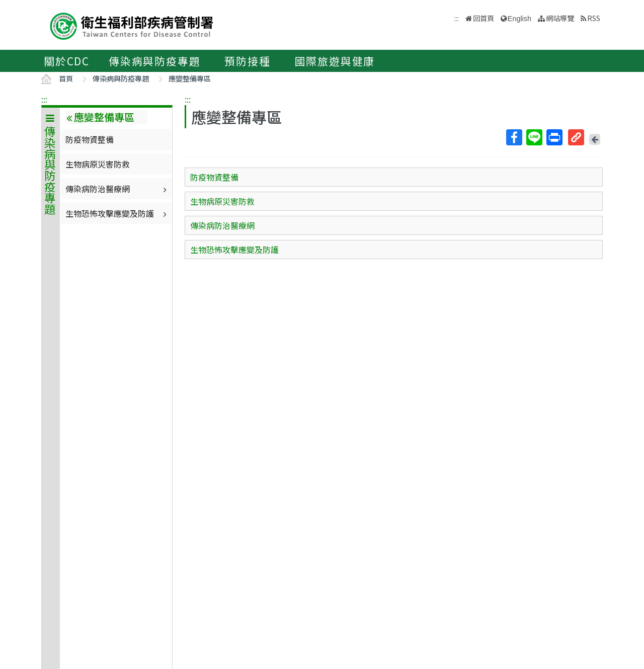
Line (534, 137)
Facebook (514, 137)
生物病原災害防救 (98, 164)
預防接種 (247, 61)
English (519, 19)
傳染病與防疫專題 (154, 61)
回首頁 (484, 18)
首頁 (66, 78)
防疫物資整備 (90, 139)
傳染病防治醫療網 (117, 189)
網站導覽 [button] (560, 18)
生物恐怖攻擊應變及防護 (117, 213)
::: (44, 99)
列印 (554, 137)
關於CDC (67, 61)
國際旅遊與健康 (335, 61)
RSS (594, 18)
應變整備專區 (190, 78)
